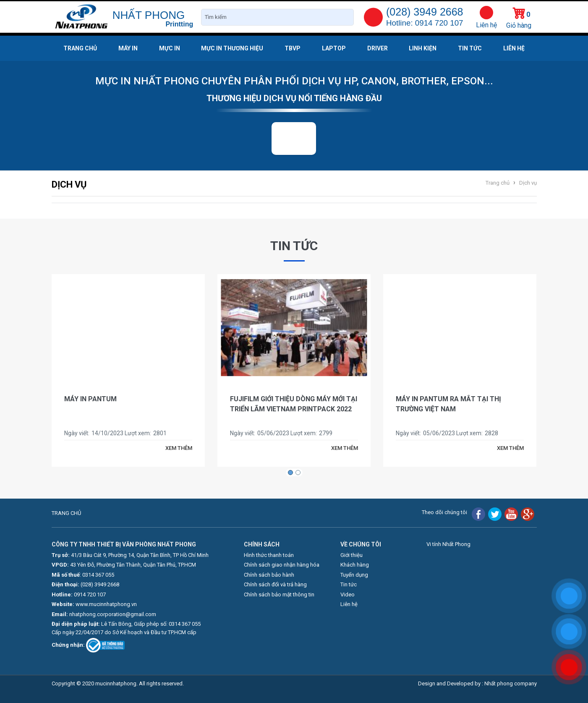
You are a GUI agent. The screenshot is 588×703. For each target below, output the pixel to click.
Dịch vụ (527, 183)
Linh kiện (423, 48)
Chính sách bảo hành (269, 575)
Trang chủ (80, 48)
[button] (290, 473)
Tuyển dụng (354, 575)
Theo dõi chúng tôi (444, 512)
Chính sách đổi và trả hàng (275, 584)
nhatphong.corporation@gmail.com (113, 614)
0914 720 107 (90, 595)
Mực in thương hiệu (232, 48)
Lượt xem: (138, 433)
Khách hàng (355, 565)
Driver (378, 48)
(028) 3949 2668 (100, 584)
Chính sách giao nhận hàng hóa (282, 565)
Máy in (128, 48)
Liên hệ (486, 25)
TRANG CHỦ (66, 513)
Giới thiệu (351, 555)
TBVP (293, 48)
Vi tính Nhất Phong (448, 544)
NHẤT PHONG (149, 15)
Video (348, 595)
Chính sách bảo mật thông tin (279, 595)
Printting (179, 24)
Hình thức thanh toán (269, 555)
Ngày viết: (77, 433)
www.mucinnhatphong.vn (106, 604)
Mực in (170, 48)
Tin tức (470, 48)
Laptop (334, 48)
